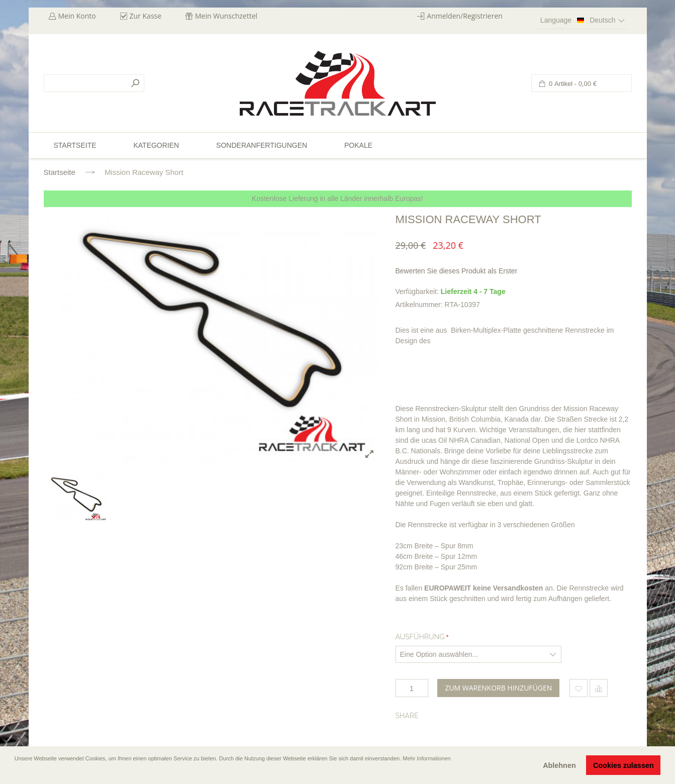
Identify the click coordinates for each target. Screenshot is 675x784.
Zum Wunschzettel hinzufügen (578, 688)
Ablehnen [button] (559, 765)
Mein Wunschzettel (226, 16)
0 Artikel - (572, 84)
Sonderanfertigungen (262, 145)
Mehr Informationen (426, 758)
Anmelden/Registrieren (465, 16)
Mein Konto (77, 16)
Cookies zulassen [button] (623, 765)
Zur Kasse (146, 16)
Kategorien (156, 145)
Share (407, 716)
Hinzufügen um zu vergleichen (599, 688)
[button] (16, 772)
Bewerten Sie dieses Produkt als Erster (457, 271)
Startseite (60, 172)
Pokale (358, 145)
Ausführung (420, 637)
